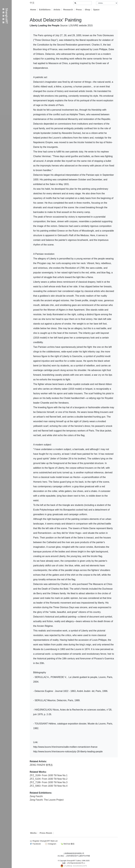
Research (68, 10)
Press (79, 10)
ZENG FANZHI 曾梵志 (41, 765)
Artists (57, 10)
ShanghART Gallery (74, 861)
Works (33, 833)
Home (33, 10)
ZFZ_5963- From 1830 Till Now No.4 (49, 786)
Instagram (51, 844)
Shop (88, 10)
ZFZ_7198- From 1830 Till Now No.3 (49, 782)
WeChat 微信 (67, 844)
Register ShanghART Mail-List (45, 841)
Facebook (35, 844)
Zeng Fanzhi (36, 796)
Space (96, 10)
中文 (32, 3)
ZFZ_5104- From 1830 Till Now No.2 (49, 779)
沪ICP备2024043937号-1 (76, 863)
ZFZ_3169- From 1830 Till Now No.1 (49, 775)
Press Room (46, 833)
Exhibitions (45, 10)
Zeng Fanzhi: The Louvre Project (47, 800)
